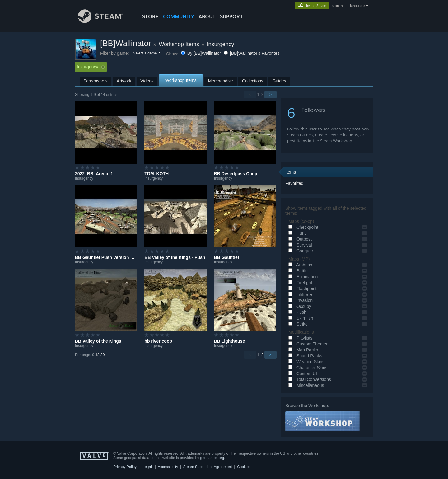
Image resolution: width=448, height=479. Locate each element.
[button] (146, 54)
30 (103, 355)
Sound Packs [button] (304, 356)
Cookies (244, 467)
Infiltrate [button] (299, 294)
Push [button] (296, 312)
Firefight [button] (299, 283)
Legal (147, 467)
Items (291, 172)
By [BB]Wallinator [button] (202, 53)
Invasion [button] (300, 300)
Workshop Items (179, 44)
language (357, 6)
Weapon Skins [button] (306, 362)
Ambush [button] (299, 265)
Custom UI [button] (302, 373)
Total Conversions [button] (309, 379)
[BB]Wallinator (126, 43)
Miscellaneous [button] (305, 385)
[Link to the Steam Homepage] (105, 21)
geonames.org (212, 458)
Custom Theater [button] (307, 344)
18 (97, 355)
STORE (150, 16)
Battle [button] (297, 271)
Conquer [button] (300, 251)
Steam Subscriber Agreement (208, 467)
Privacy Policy (125, 467)
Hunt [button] (296, 233)
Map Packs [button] (302, 350)
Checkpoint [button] (302, 227)
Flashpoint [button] (301, 289)
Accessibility (168, 467)
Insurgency (220, 44)
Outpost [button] (299, 239)
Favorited (294, 183)
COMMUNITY (179, 16)
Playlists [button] (299, 338)
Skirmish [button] (300, 318)
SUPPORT (231, 16)
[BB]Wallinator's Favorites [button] (252, 53)
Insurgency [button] (91, 67)
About (207, 16)
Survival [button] (299, 245)
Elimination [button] (302, 277)
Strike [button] (297, 324)
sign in (337, 6)
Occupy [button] (299, 306)
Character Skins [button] (307, 368)
